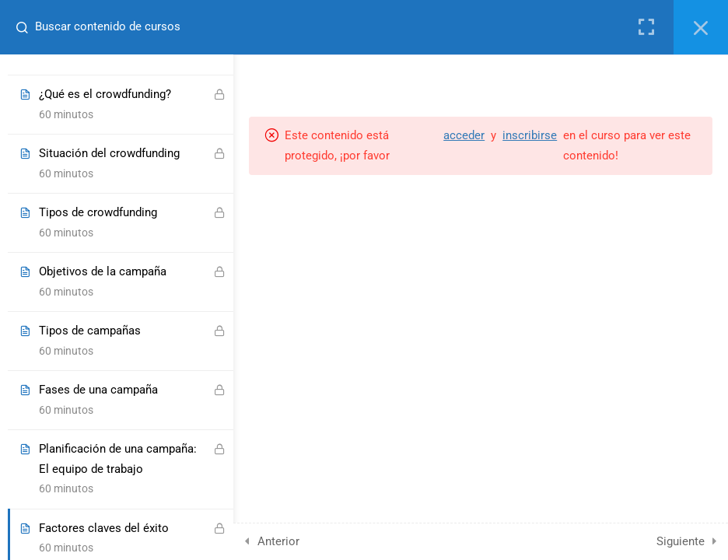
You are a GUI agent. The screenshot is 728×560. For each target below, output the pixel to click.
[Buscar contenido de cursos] (20, 27)
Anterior (278, 541)
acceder (464, 135)
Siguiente (681, 541)
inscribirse (530, 135)
